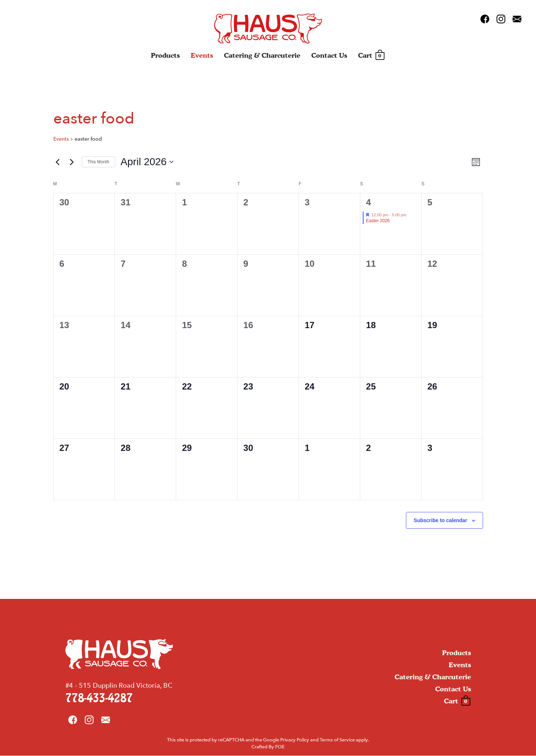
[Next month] (72, 162)
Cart (371, 56)
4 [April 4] (368, 202)
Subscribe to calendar (440, 520)
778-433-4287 (99, 699)
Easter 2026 (378, 221)
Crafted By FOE (268, 748)
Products (165, 56)
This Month (98, 162)
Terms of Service (337, 740)
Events (202, 56)
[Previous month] (58, 162)
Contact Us (329, 56)
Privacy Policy (295, 740)
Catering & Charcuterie (262, 56)
